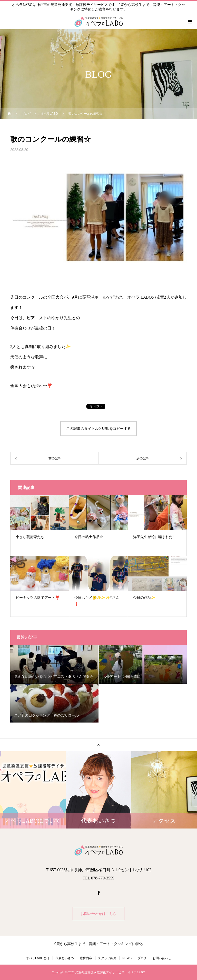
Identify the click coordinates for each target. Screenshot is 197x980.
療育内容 (86, 958)
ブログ (142, 958)
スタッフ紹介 (107, 958)
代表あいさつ (65, 958)
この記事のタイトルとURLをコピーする (98, 429)
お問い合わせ (162, 958)
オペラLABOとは (38, 958)
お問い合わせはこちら (98, 914)
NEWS (127, 958)
